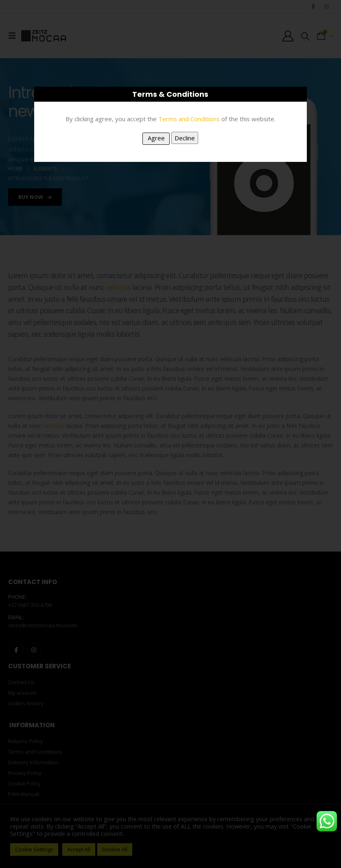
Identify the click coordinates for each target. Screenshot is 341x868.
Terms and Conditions (189, 119)
